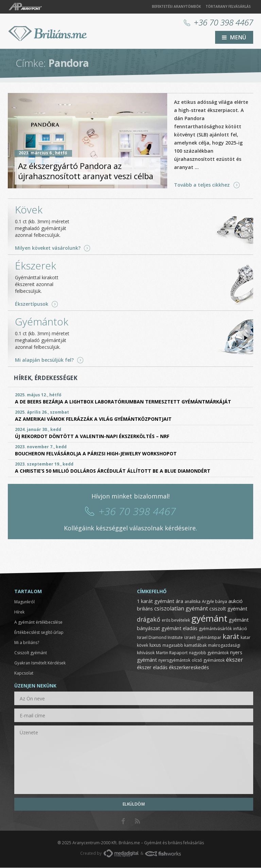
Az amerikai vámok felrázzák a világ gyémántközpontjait (93, 419)
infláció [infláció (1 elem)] (240, 629)
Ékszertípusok (32, 304)
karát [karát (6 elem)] (231, 637)
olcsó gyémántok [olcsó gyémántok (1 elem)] (208, 661)
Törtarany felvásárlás (228, 6)
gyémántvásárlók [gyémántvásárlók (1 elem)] (215, 629)
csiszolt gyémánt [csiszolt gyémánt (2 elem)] (228, 609)
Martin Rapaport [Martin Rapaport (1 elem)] (172, 653)
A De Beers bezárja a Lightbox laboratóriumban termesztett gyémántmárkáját (123, 402)
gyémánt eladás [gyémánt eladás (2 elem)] (179, 628)
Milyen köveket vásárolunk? (48, 248)
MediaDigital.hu (121, 854)
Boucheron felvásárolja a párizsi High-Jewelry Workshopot (96, 454)
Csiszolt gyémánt (31, 653)
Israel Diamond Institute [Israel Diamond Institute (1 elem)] (160, 638)
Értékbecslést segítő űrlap (39, 633)
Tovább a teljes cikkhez (202, 185)
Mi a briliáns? (27, 643)
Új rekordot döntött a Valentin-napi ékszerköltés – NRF (92, 437)
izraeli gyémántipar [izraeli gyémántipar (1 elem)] (203, 638)
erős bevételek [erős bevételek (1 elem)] (176, 620)
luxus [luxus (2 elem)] (155, 645)
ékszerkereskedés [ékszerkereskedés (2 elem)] (189, 667)
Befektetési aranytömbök (176, 6)
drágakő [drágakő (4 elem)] (149, 620)
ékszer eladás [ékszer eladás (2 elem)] (152, 667)
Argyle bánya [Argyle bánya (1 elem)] (214, 602)
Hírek (19, 612)
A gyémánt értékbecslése (38, 622)
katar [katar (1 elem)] (246, 638)
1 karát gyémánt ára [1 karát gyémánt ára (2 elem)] (160, 601)
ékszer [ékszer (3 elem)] (234, 660)
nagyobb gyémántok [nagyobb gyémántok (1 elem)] (209, 653)
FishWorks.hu (163, 854)
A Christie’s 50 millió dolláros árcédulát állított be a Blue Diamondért (113, 471)
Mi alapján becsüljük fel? (44, 360)
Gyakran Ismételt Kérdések (40, 663)
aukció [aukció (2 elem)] (236, 601)
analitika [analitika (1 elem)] (193, 602)
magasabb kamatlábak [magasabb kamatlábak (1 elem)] (185, 646)
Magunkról (24, 602)
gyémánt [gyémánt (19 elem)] (209, 619)
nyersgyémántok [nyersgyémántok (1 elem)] (174, 661)
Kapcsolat (24, 673)
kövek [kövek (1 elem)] (143, 646)
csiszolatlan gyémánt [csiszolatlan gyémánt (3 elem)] (181, 609)
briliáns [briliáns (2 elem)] (145, 609)
